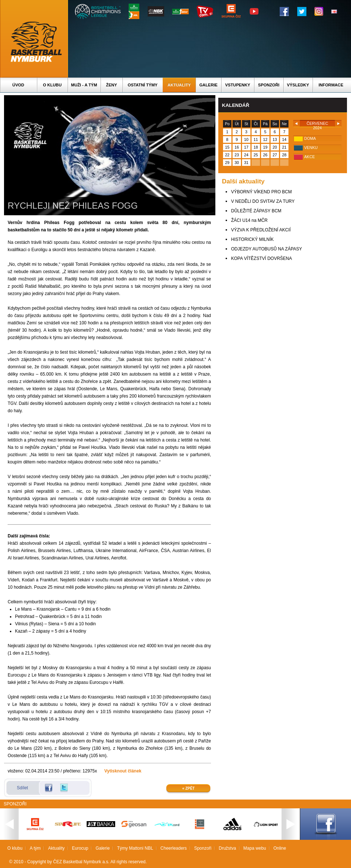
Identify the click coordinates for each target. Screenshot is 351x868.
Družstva (227, 848)
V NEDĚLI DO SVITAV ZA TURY (263, 201)
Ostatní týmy (143, 85)
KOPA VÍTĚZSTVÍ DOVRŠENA (261, 258)
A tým (35, 848)
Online (280, 848)
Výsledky (298, 85)
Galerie (208, 85)
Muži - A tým (84, 85)
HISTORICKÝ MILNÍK (252, 239)
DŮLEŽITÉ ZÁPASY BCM (256, 211)
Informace (331, 85)
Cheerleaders (174, 848)
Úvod (18, 85)
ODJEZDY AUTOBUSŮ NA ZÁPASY (267, 249)
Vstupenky (238, 85)
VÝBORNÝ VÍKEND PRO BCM (261, 192)
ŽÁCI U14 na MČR (249, 220)
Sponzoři (269, 85)
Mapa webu (255, 848)
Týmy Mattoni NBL (135, 848)
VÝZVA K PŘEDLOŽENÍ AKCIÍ (261, 230)
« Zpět (189, 788)
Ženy (112, 85)
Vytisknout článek (123, 771)
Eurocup (80, 848)
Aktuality (179, 85)
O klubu (52, 85)
